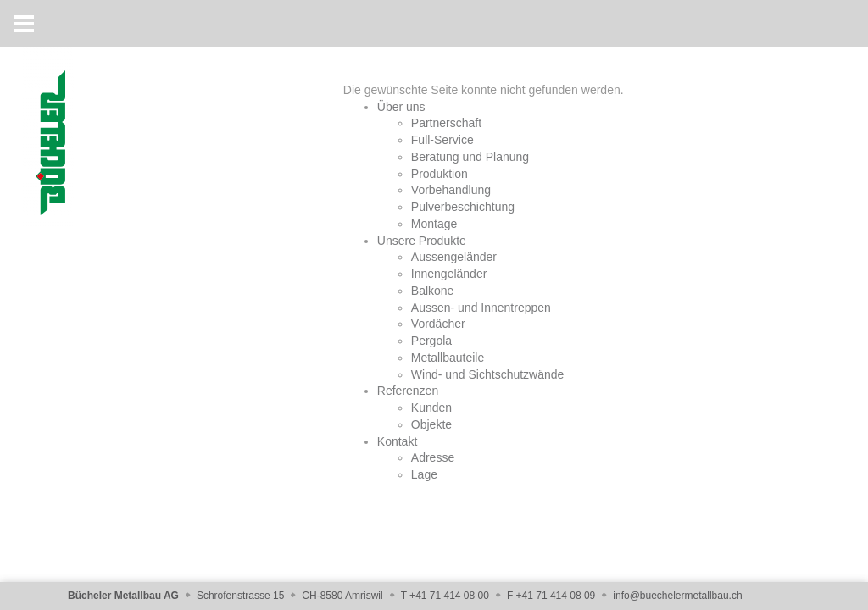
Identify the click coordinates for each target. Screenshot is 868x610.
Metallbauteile (448, 358)
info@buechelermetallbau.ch (677, 596)
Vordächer (438, 324)
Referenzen (408, 391)
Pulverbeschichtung (463, 207)
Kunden (431, 408)
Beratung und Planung (470, 157)
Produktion (440, 174)
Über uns (401, 107)
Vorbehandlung (451, 190)
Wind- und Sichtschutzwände (488, 374)
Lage (424, 474)
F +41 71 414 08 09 (551, 596)
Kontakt (397, 441)
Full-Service (442, 140)
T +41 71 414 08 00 (445, 596)
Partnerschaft (446, 123)
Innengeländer (449, 274)
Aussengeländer (454, 257)
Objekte (431, 424)
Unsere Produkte (422, 241)
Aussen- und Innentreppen (481, 308)
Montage (434, 224)
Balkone (433, 291)
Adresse (433, 457)
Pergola (431, 341)
